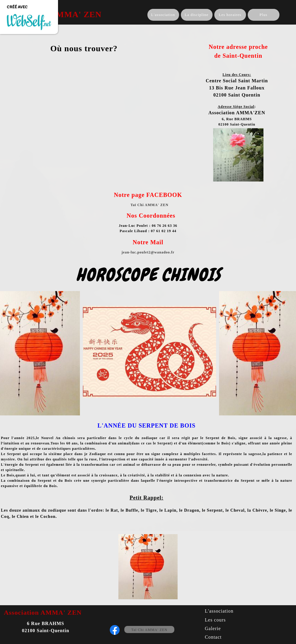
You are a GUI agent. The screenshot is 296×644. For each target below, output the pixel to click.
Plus (263, 15)
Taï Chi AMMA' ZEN (149, 630)
